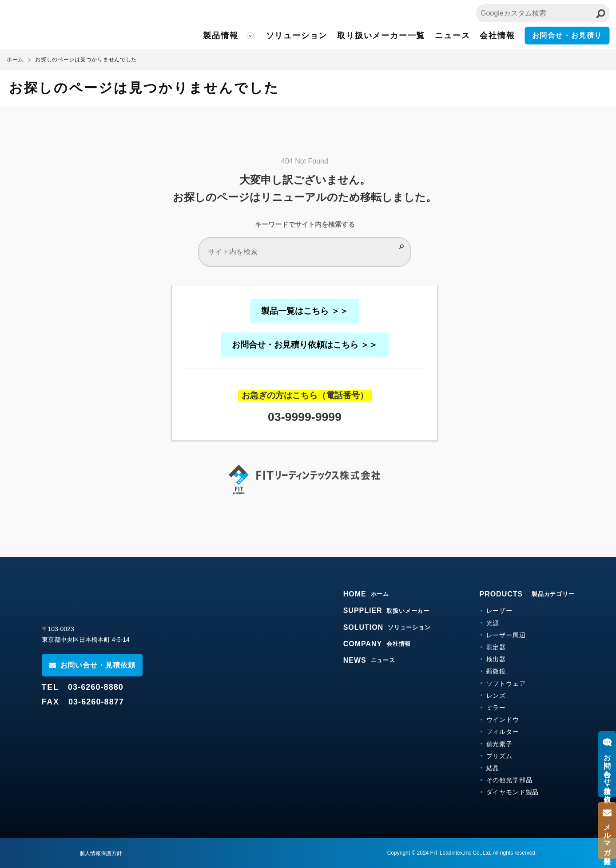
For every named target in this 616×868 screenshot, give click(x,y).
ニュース (452, 36)
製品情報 (221, 36)
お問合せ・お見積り (567, 35)
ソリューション (297, 36)
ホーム (15, 60)
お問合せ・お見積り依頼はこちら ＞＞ (305, 345)
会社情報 (497, 36)
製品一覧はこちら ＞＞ (304, 311)
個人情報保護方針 (101, 853)
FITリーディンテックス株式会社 (87, 24)
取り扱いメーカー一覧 (381, 36)
